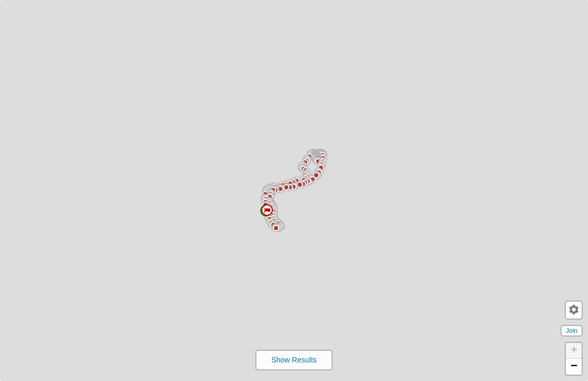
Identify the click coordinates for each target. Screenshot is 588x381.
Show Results (294, 360)
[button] (135, 269)
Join (572, 331)
